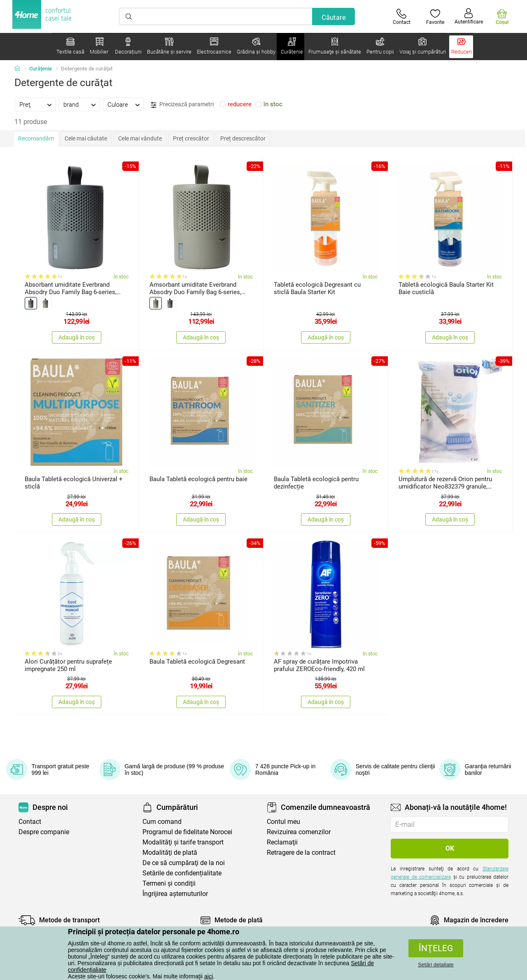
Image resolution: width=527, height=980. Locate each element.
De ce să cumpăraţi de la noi (184, 863)
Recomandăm (36, 138)
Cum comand (162, 822)
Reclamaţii (282, 842)
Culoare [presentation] (118, 105)
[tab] (35, 104)
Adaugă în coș (77, 337)
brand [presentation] (71, 105)
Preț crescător (191, 138)
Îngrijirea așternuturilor (175, 894)
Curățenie (41, 69)
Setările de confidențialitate (182, 873)
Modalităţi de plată (170, 853)
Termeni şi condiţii (169, 883)
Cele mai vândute (140, 138)
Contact (30, 822)
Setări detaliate (436, 965)
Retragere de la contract (301, 853)
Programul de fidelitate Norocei (187, 832)
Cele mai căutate (86, 138)
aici (209, 976)
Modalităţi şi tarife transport (183, 842)
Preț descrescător (243, 138)
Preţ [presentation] (25, 105)
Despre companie (44, 832)
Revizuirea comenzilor (299, 832)
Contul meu (283, 822)
